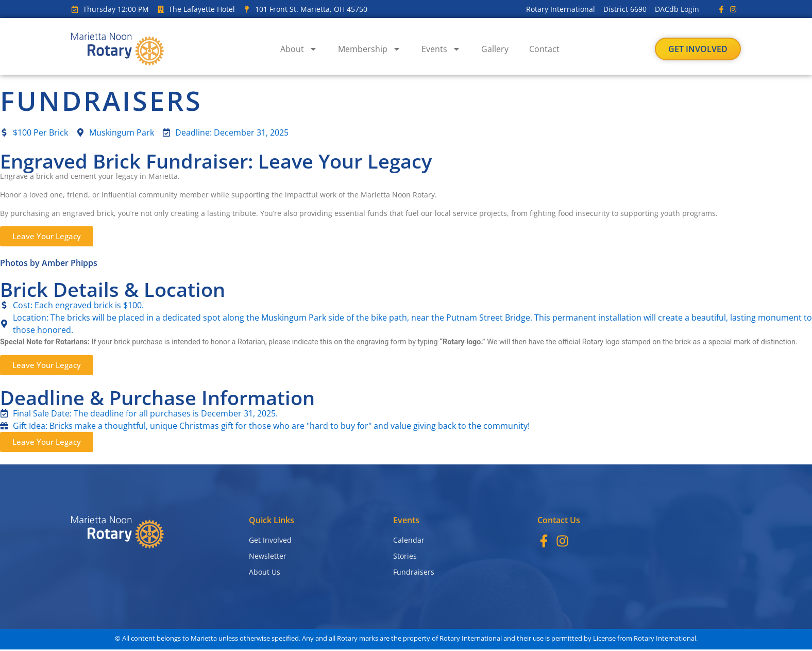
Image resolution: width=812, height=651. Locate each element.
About (299, 49)
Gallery (495, 49)
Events (441, 49)
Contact (544, 49)
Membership (369, 49)
